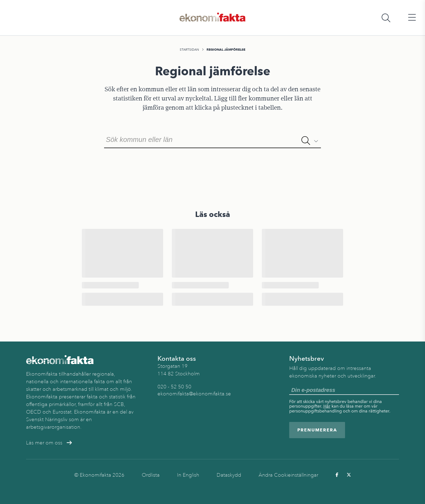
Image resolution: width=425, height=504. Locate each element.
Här (327, 406)
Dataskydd (229, 475)
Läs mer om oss (49, 443)
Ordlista (151, 475)
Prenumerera (317, 430)
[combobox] (212, 139)
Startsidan (189, 50)
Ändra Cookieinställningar (288, 475)
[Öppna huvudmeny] (412, 18)
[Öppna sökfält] (386, 18)
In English (188, 475)
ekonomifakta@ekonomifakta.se (194, 394)
